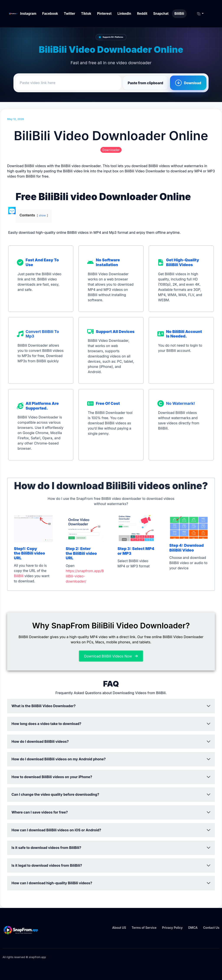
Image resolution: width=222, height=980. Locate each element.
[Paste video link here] (68, 83)
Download (192, 83)
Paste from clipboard (145, 83)
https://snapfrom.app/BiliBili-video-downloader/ (85, 576)
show (42, 215)
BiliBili (19, 576)
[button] (199, 14)
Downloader (111, 150)
